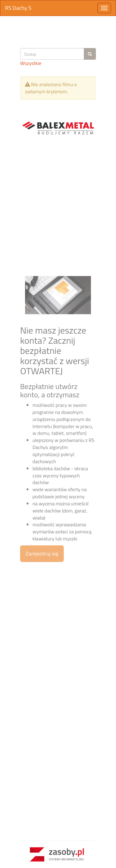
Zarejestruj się (42, 610)
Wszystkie (31, 63)
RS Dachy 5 (18, 8)
